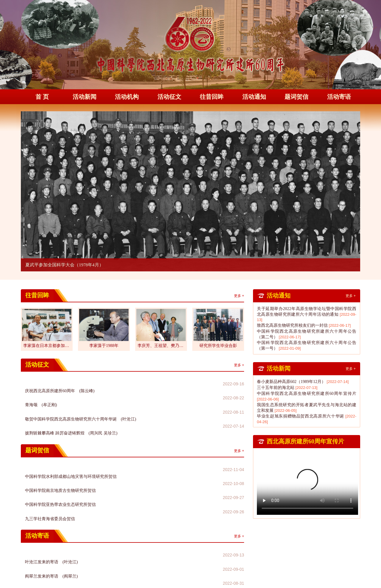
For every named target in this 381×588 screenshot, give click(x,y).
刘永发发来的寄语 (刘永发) (51, 527)
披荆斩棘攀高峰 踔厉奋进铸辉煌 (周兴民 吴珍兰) (71, 407)
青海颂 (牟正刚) (41, 391)
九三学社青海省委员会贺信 (50, 467)
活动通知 (254, 97)
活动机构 (127, 97)
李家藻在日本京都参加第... (47, 346)
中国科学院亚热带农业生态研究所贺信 (60, 459)
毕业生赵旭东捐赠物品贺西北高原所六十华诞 (300, 416)
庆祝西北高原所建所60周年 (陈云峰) (60, 384)
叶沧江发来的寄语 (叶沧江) (51, 504)
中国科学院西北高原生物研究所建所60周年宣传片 (307, 394)
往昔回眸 (212, 97)
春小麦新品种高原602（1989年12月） (291, 382)
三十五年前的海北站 (276, 388)
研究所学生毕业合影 (218, 346)
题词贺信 (296, 97)
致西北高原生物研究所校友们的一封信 (292, 325)
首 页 (42, 97)
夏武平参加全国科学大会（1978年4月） (64, 265)
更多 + (239, 296)
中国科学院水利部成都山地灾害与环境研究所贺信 (71, 444)
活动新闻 (85, 97)
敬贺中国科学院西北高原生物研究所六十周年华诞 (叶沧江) (81, 399)
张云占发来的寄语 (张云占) (51, 519)
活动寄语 (339, 97)
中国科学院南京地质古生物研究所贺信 (60, 452)
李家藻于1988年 (104, 346)
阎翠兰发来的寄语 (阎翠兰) (51, 512)
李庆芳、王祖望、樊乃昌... (161, 346)
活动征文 (169, 97)
